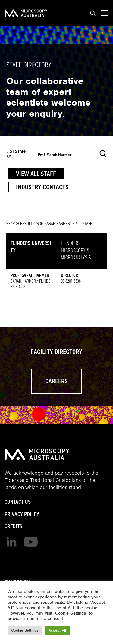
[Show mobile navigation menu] (105, 13)
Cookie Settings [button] (25, 630)
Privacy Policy (22, 514)
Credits (13, 526)
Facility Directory (56, 352)
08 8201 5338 (71, 281)
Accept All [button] (57, 630)
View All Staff (36, 174)
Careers (56, 381)
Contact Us (18, 502)
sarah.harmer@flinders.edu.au (30, 284)
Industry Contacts (42, 187)
